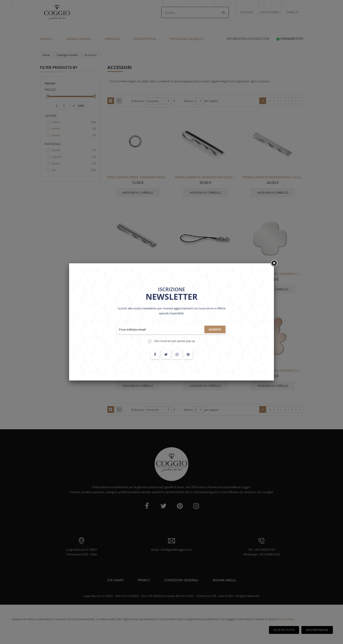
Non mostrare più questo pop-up (175, 341)
